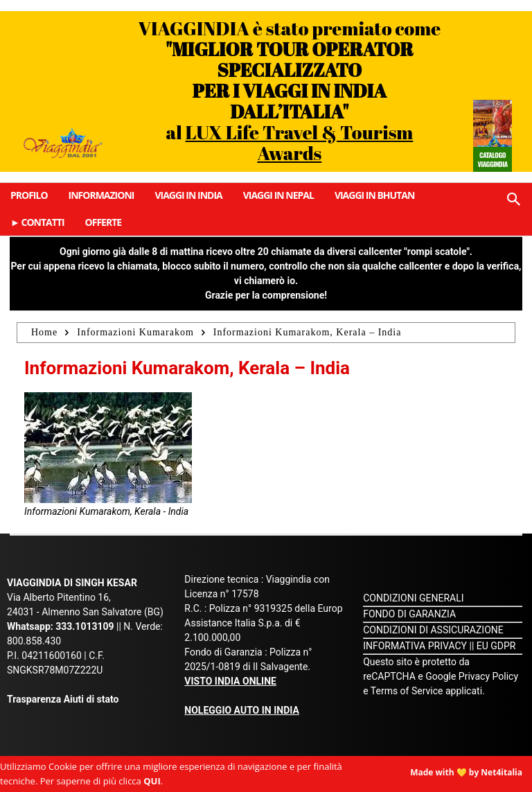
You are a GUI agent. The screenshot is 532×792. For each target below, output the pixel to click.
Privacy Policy (488, 676)
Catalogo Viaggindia (492, 159)
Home (44, 332)
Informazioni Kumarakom (135, 332)
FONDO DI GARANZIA (409, 614)
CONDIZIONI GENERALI (413, 598)
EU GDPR (496, 646)
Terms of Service (407, 691)
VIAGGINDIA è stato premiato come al (290, 90)
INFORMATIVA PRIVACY (415, 646)
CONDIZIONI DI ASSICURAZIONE (433, 630)
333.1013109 (85, 626)
